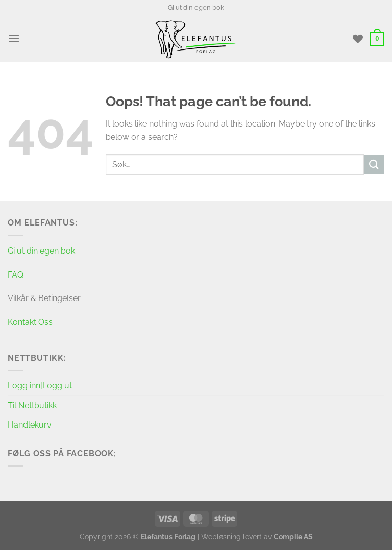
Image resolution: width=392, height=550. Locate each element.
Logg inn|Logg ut (40, 385)
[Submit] (374, 165)
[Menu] (14, 39)
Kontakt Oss (30, 322)
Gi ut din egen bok (196, 7)
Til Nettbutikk (32, 405)
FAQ (16, 275)
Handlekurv (30, 425)
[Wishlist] (358, 39)
